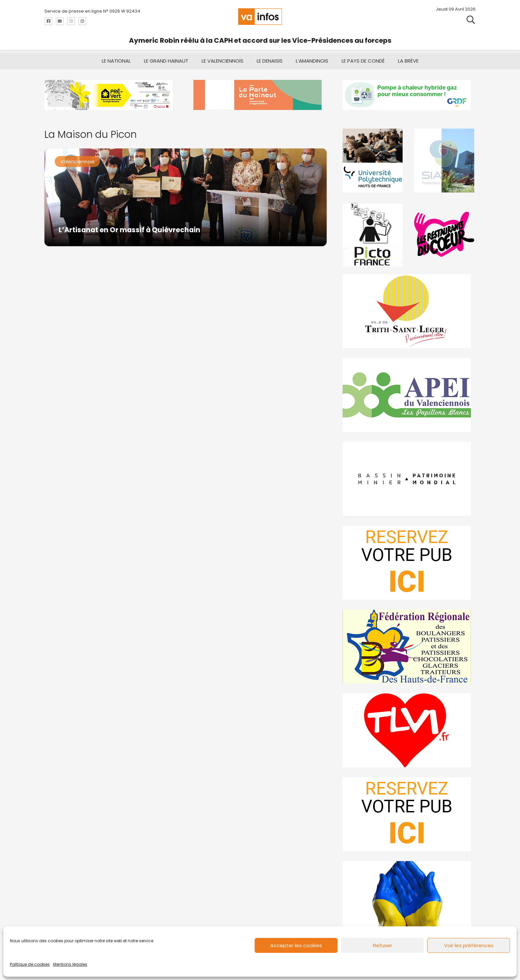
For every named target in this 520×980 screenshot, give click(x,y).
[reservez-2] (409, 563)
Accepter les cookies (296, 945)
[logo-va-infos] (260, 17)
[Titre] (48, 21)
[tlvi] (409, 730)
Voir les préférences (469, 945)
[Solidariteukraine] (409, 898)
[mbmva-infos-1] (409, 479)
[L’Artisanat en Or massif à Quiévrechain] (186, 197)
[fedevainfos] (409, 647)
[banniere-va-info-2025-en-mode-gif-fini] (409, 95)
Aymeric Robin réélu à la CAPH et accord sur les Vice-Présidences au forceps (260, 40)
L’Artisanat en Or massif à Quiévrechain (130, 230)
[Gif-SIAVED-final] (445, 161)
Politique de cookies (30, 964)
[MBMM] (111, 95)
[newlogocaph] (260, 95)
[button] (471, 20)
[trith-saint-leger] (409, 311)
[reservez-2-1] (409, 814)
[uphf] (373, 161)
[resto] (445, 234)
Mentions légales (70, 964)
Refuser (383, 945)
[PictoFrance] (373, 234)
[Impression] (409, 395)
